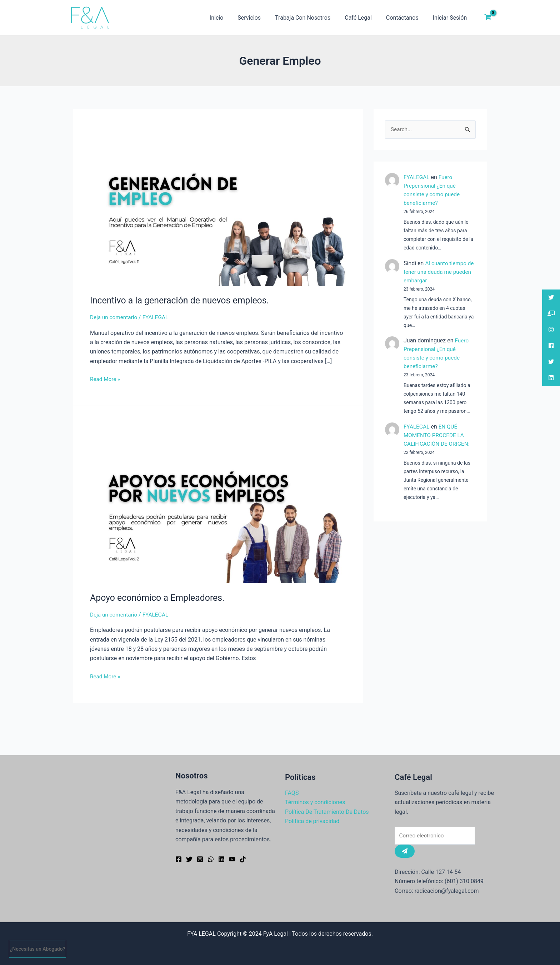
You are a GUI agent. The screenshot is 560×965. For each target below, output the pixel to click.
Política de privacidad (312, 820)
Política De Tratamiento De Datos (327, 811)
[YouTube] (232, 858)
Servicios (262, 18)
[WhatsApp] (211, 858)
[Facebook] (179, 858)
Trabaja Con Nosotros (313, 18)
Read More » (106, 378)
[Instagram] (200, 858)
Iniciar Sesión (451, 18)
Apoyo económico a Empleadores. (160, 598)
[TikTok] (243, 858)
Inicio (232, 18)
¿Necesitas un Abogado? (38, 949)
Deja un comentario (115, 317)
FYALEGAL (417, 177)
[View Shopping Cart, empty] (488, 18)
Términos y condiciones (315, 801)
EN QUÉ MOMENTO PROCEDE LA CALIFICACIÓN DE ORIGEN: (438, 436)
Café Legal (365, 18)
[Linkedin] (221, 858)
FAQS (292, 792)
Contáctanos (407, 18)
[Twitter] (189, 858)
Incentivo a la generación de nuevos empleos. (184, 300)
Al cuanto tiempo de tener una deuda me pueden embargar (436, 272)
